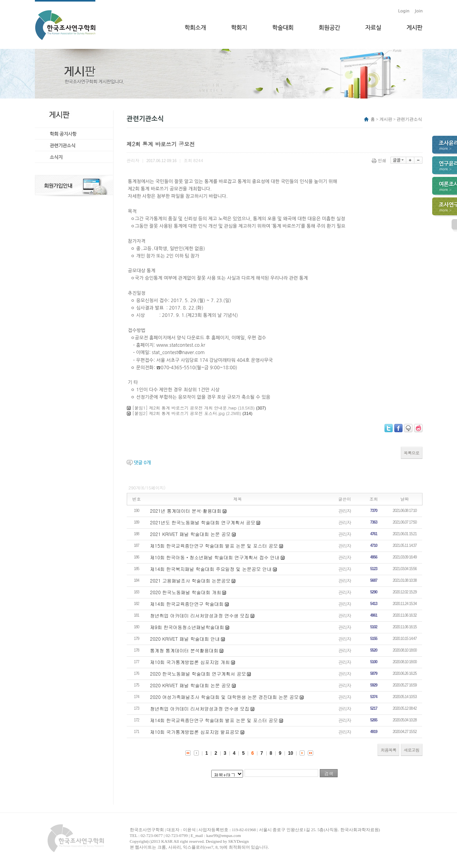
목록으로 (412, 453)
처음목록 (388, 750)
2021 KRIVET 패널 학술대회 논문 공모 (190, 534)
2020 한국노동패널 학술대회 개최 (186, 592)
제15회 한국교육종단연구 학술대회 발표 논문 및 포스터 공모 (214, 546)
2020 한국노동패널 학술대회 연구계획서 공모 (198, 673)
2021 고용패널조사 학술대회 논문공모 (190, 580)
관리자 (345, 511)
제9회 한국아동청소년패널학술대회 (187, 627)
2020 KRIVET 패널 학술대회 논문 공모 (190, 685)
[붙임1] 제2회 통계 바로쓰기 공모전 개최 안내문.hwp (185, 408)
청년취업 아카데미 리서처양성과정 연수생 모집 (200, 615)
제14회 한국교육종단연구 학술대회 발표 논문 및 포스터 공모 (214, 720)
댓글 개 (142, 463)
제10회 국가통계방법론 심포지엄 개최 (190, 662)
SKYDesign (239, 841)
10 (291, 753)
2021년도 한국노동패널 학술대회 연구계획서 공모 (203, 522)
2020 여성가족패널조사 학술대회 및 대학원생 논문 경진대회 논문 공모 (224, 697)
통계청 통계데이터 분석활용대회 (184, 650)
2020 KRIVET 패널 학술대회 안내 (185, 639)
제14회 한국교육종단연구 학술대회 (187, 604)
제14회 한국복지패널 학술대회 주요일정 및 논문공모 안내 (211, 569)
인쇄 (380, 160)
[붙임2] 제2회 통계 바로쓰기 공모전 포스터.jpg (179, 413)
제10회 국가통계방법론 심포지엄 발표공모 (195, 732)
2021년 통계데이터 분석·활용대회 (186, 511)
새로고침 (412, 750)
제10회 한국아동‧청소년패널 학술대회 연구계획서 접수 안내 (215, 557)
